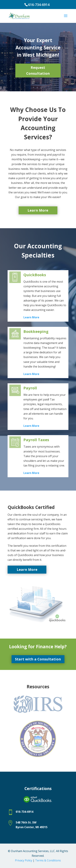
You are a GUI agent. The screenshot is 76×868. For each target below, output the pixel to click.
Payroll (30, 388)
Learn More (38, 210)
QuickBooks (35, 275)
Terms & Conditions (48, 860)
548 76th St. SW (26, 822)
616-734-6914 (39, 5)
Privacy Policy (24, 860)
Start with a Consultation (38, 659)
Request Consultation (38, 70)
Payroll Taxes (36, 440)
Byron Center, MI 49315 (32, 827)
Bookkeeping (36, 331)
